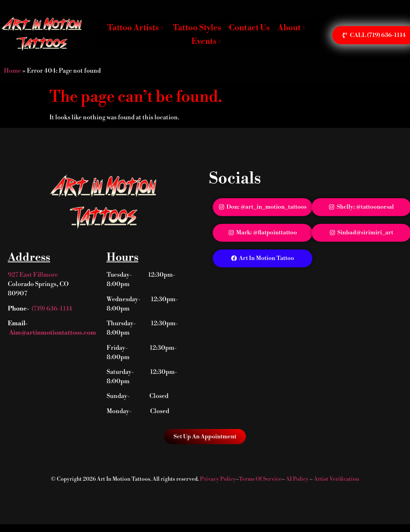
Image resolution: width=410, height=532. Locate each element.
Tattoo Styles (197, 28)
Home (12, 71)
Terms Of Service (260, 479)
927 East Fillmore (33, 275)
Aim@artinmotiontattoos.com (52, 333)
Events (206, 42)
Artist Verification (336, 479)
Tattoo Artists (135, 28)
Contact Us (249, 28)
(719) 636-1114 (52, 309)
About (291, 28)
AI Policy (297, 479)
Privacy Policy (218, 479)
